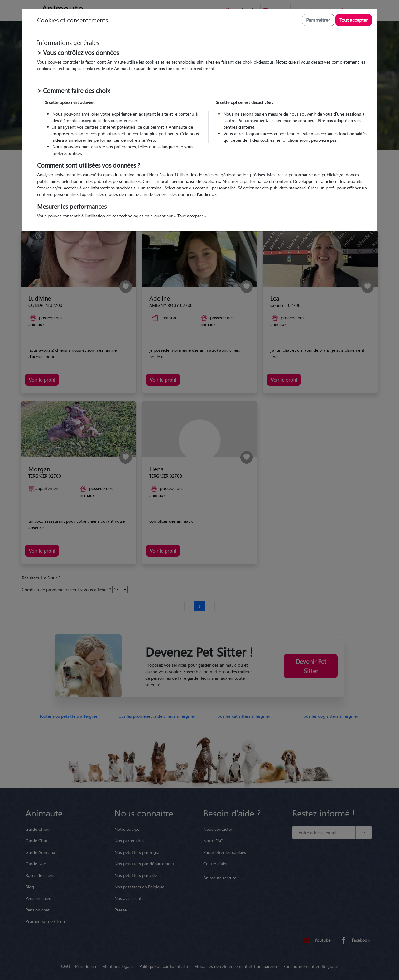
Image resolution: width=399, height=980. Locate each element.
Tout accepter (354, 20)
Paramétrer (318, 20)
